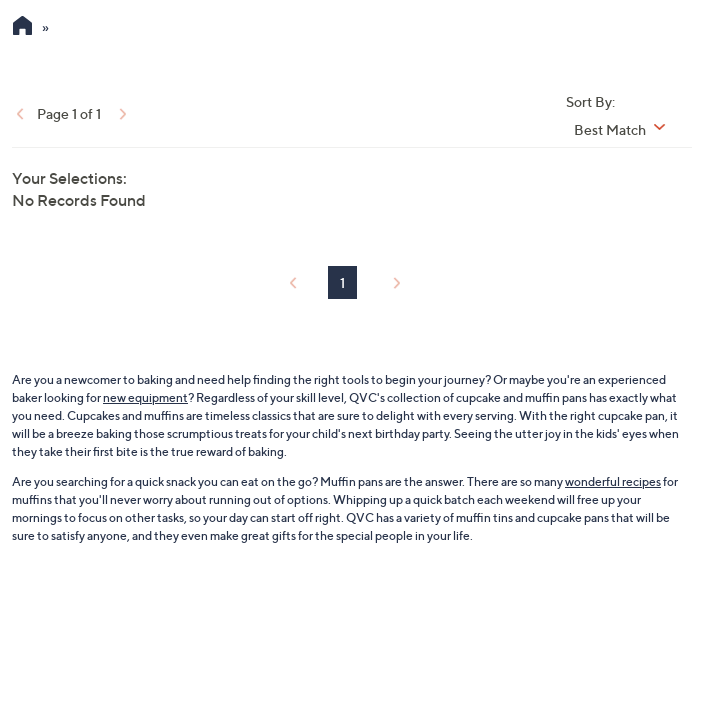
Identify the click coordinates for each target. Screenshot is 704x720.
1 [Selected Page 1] (342, 282)
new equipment (145, 397)
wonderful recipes (613, 481)
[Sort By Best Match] (627, 129)
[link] (18, 113)
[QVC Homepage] (22, 28)
